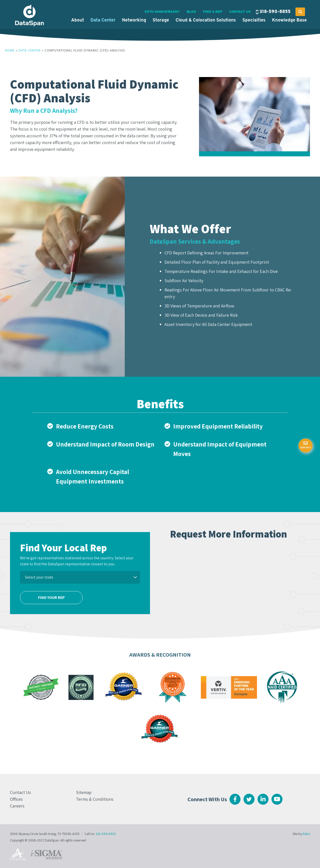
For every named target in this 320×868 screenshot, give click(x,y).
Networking (134, 20)
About (77, 20)
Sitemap (84, 792)
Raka (306, 834)
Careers (17, 806)
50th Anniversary (162, 12)
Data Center (103, 20)
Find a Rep (213, 12)
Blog (191, 12)
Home (10, 50)
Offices (16, 799)
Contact (306, 447)
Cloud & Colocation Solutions (206, 20)
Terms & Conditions (95, 799)
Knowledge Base (289, 20)
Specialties (254, 20)
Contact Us (240, 12)
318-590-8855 (275, 12)
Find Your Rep (51, 597)
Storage (161, 20)
